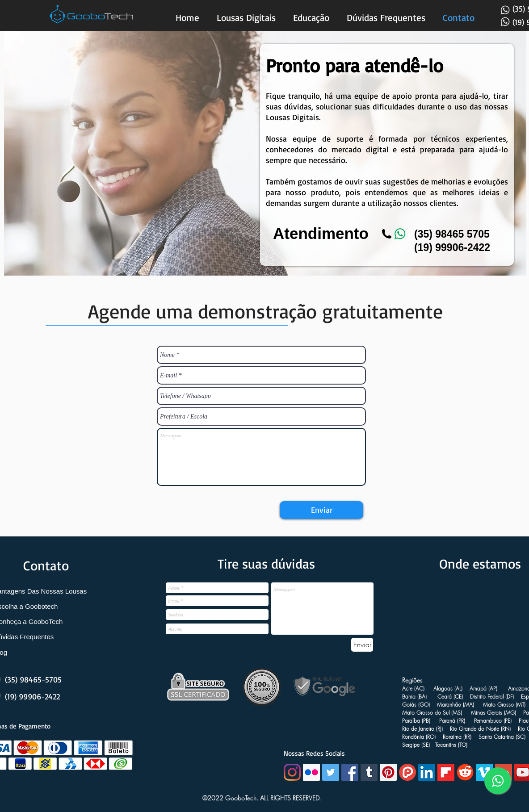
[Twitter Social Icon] (331, 772)
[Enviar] (321, 510)
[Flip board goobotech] (446, 772)
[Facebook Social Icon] (350, 772)
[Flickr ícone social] (311, 772)
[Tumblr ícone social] (369, 772)
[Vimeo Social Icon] (484, 772)
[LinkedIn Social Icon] (427, 772)
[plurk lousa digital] (407, 772)
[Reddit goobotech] (465, 772)
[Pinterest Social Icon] (388, 772)
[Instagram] (292, 772)
